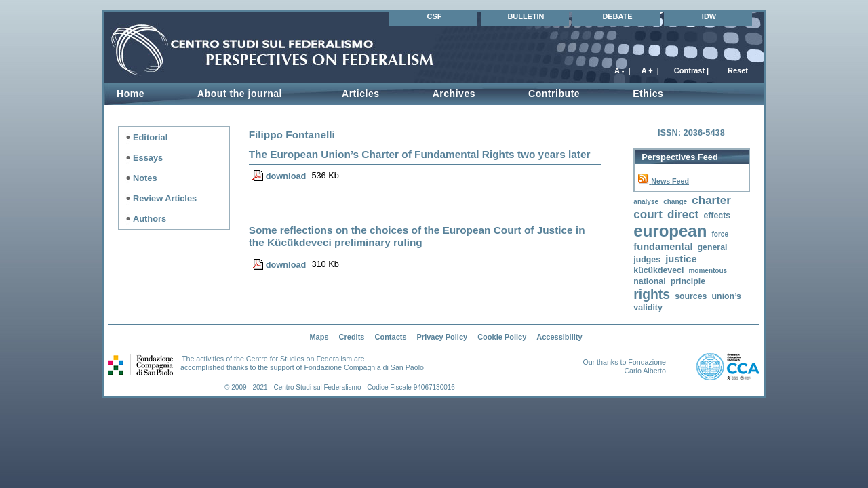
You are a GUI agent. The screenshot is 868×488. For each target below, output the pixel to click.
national (649, 281)
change (675, 202)
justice (681, 259)
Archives (454, 94)
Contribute (554, 94)
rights (652, 294)
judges (647, 260)
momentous (708, 271)
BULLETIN (526, 16)
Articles (361, 94)
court (648, 215)
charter (711, 200)
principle (688, 281)
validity (648, 308)
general (713, 247)
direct (683, 215)
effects (717, 216)
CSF (435, 16)
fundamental (663, 247)
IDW (709, 16)
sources (691, 296)
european (670, 231)
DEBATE (617, 16)
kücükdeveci (658, 270)
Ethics (648, 94)
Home (131, 94)
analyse (646, 202)
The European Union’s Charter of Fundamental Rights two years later (420, 154)
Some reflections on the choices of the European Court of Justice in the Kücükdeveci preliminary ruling (417, 236)
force (719, 234)
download (286, 176)
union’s (727, 296)
